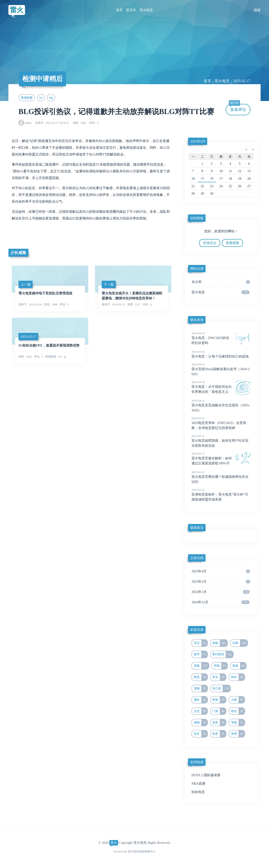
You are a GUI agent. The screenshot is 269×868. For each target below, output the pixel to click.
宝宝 (201, 643)
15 (202, 178)
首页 (119, 10)
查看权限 (232, 243)
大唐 (238, 700)
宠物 (201, 689)
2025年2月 (221, 582)
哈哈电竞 (198, 792)
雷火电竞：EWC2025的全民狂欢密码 (221, 338)
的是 (219, 734)
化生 (201, 734)
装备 (239, 666)
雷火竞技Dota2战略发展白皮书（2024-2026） (221, 369)
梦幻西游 (223, 654)
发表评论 (237, 108)
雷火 (17, 10)
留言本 (131, 10)
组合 (238, 711)
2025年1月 (221, 592)
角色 (201, 677)
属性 (201, 700)
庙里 (219, 723)
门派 (219, 711)
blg (51, 98)
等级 (238, 723)
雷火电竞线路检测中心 (142, 851)
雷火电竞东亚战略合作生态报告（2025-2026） (221, 405)
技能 (220, 643)
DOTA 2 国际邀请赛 (206, 775)
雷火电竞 (146, 10)
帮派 (219, 700)
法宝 (201, 711)
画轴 (201, 723)
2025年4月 (198, 141)
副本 (238, 677)
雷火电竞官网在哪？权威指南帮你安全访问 (221, 477)
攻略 (201, 666)
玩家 (240, 643)
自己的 (221, 689)
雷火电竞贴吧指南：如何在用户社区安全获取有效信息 (221, 441)
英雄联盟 (27, 98)
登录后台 (210, 243)
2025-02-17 (242, 81)
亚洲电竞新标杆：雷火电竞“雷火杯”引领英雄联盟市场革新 (221, 494)
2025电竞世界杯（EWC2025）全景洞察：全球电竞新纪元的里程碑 (221, 423)
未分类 (221, 282)
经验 (221, 666)
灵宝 (219, 677)
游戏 (238, 734)
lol (41, 98)
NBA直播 (198, 784)
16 (212, 178)
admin (28, 123)
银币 (201, 654)
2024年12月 (220, 602)
